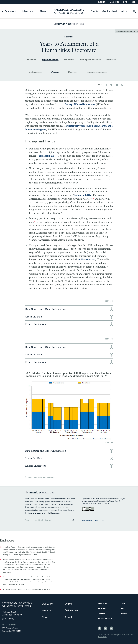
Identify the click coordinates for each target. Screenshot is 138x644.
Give (125, 2)
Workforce (69, 60)
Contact (124, 614)
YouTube (111, 628)
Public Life (111, 60)
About (125, 12)
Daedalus (102, 603)
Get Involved (110, 12)
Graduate (55, 72)
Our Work (10, 12)
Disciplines (73, 72)
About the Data (34, 317)
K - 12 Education (29, 60)
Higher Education (50, 60)
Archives (115, 2)
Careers (102, 614)
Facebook (100, 628)
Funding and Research (90, 60)
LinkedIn (105, 628)
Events (94, 12)
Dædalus (102, 2)
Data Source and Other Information (45, 309)
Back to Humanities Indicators (42, 477)
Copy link (109, 301)
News (43, 12)
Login (133, 2)
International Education (97, 72)
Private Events (105, 619)
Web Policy (102, 637)
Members (28, 12)
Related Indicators (35, 324)
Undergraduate (35, 72)
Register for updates (92, 521)
